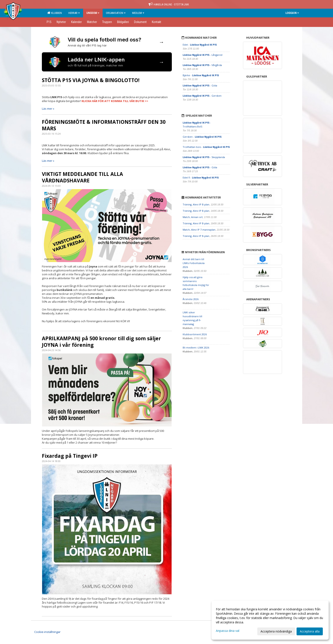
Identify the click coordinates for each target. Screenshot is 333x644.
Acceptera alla (310, 631)
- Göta (200, 85)
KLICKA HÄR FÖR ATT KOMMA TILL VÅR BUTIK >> (115, 101)
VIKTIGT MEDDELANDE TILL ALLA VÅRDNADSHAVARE (82, 177)
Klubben (55, 13)
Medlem (138, 13)
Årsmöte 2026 (191, 299)
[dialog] (270, 620)
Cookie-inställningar (47, 632)
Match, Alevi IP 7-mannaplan (199, 230)
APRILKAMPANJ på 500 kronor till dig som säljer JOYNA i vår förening (101, 342)
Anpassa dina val (228, 631)
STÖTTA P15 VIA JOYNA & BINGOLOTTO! (91, 80)
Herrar (74, 13)
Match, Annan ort (193, 217)
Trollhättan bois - (206, 147)
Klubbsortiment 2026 (195, 334)
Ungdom (93, 13)
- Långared (203, 55)
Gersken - (202, 137)
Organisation (116, 13)
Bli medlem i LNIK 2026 (196, 348)
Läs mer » (48, 109)
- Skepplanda (204, 157)
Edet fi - (201, 178)
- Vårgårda (202, 65)
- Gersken (202, 96)
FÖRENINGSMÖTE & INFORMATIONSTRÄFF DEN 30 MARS (104, 125)
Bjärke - (201, 75)
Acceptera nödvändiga (276, 631)
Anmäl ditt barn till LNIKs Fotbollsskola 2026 (194, 263)
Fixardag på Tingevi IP (70, 456)
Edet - (200, 45)
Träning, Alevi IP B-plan (196, 204)
